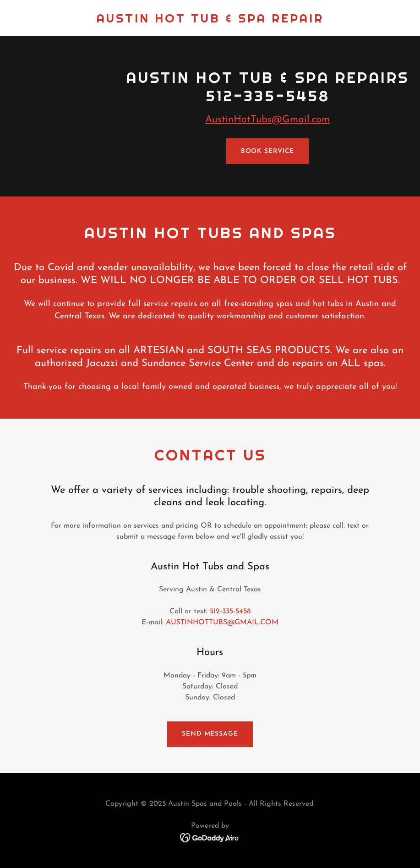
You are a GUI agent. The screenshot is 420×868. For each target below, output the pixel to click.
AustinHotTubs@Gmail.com (267, 120)
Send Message (210, 734)
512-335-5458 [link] (230, 611)
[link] (210, 21)
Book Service (268, 151)
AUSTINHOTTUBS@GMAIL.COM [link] (222, 622)
